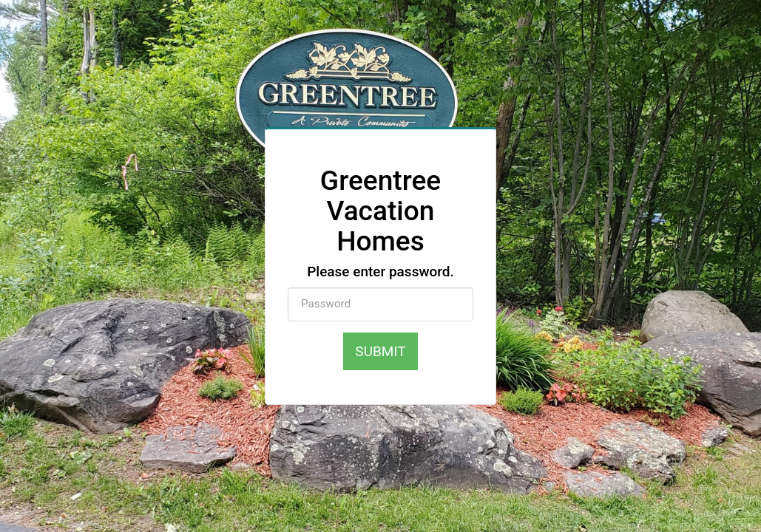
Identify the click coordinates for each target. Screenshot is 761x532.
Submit (380, 351)
